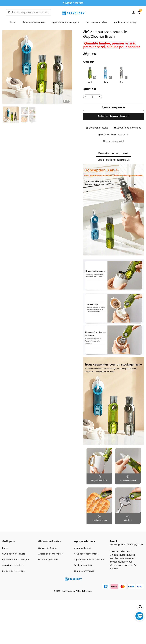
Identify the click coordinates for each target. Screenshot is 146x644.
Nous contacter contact (86, 554)
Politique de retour (83, 565)
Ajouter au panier (113, 107)
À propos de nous (83, 548)
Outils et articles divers (34, 22)
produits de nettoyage (125, 22)
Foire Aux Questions (48, 560)
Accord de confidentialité (51, 554)
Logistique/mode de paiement (89, 560)
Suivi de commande (84, 571)
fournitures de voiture (97, 22)
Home (13, 22)
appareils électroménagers (65, 22)
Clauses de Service (48, 548)
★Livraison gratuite (73, 3)
